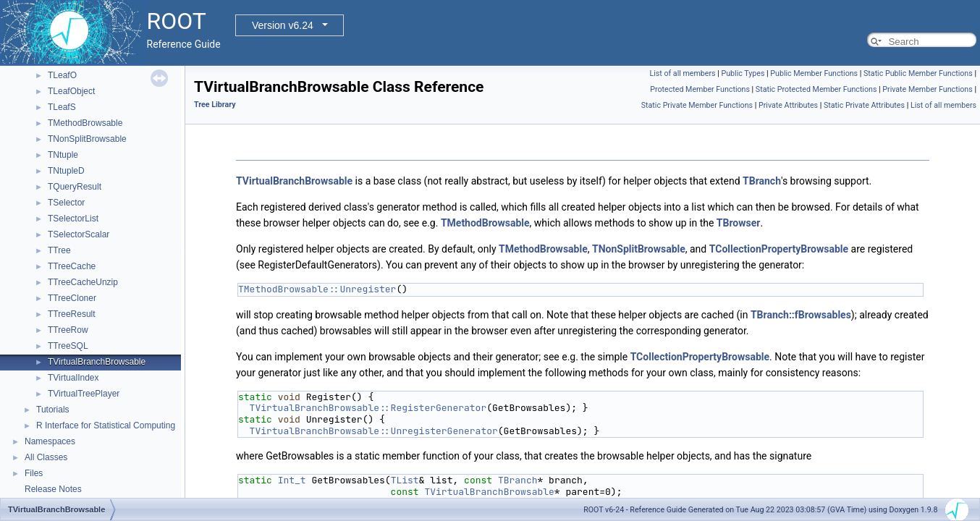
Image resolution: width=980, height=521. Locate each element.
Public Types (743, 73)
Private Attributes (788, 105)
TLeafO (62, 75)
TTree (59, 250)
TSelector (66, 203)
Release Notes (53, 489)
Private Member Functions (927, 89)
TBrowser (739, 223)
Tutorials (53, 410)
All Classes (46, 457)
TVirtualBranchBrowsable (97, 362)
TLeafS (62, 107)
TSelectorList (73, 219)
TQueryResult (75, 187)
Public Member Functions (814, 73)
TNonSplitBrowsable (87, 139)
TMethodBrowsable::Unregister (317, 289)
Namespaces (50, 441)
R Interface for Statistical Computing (106, 425)
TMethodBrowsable (85, 123)
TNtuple (63, 155)
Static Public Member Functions (918, 73)
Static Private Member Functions (697, 105)
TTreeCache (72, 266)
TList (405, 480)
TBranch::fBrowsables (801, 315)
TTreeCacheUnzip (83, 282)
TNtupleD (66, 171)
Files (34, 473)
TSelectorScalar (79, 234)
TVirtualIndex (73, 378)
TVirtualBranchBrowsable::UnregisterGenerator (374, 431)
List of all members (682, 73)
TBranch (762, 181)
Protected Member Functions (700, 89)
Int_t (292, 480)
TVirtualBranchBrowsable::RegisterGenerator (368, 408)
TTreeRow (68, 330)
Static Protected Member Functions (816, 89)
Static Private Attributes (864, 105)
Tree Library (215, 105)
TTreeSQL (68, 346)
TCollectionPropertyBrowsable (779, 249)
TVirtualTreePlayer (84, 394)
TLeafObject (71, 91)
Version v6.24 (283, 25)
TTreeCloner (72, 298)
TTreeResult (72, 314)
